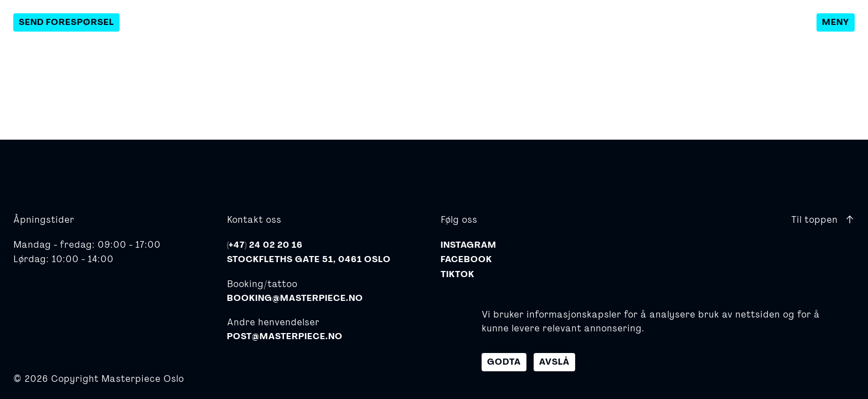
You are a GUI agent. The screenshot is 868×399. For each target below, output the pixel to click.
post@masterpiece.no (285, 336)
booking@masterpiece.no (295, 298)
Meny (836, 22)
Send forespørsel (66, 22)
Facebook (466, 259)
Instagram (469, 245)
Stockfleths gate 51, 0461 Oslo (309, 259)
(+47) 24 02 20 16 (265, 245)
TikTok (458, 274)
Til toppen (823, 219)
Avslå (554, 362)
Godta (504, 362)
